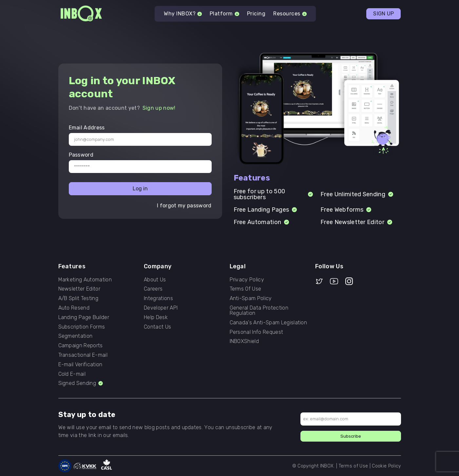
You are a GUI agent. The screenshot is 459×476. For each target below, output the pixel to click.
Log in (140, 189)
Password (81, 155)
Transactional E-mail (83, 355)
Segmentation (76, 336)
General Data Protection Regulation (259, 311)
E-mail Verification (80, 365)
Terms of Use (354, 466)
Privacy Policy (247, 280)
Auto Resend (74, 308)
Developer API (161, 308)
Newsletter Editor (79, 289)
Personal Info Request (257, 332)
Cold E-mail (72, 374)
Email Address (87, 128)
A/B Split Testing (78, 298)
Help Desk (156, 317)
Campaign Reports (81, 346)
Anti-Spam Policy (251, 298)
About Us (155, 280)
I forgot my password (184, 206)
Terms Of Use (246, 289)
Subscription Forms (82, 327)
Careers (153, 289)
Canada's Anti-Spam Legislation (268, 323)
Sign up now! (159, 108)
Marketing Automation (85, 280)
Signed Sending (81, 383)
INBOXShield (244, 341)
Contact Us (157, 327)
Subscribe (351, 436)
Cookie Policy (386, 466)
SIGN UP (383, 14)
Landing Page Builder (84, 317)
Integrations (158, 298)
